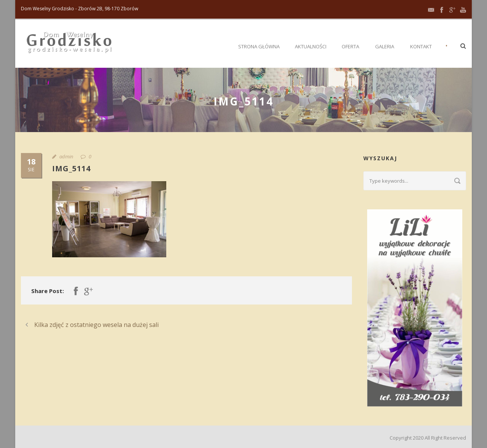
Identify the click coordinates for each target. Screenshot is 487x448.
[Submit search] (457, 181)
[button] (463, 46)
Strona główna (259, 46)
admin (66, 156)
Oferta (350, 46)
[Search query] (415, 181)
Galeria (385, 46)
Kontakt (421, 46)
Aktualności (311, 46)
